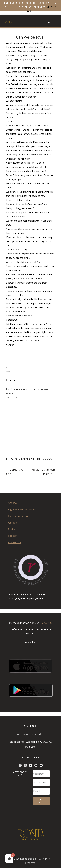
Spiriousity (46, 623)
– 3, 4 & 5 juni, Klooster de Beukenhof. (31, 7)
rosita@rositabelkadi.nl (31, 734)
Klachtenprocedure (19, 516)
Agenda (12, 503)
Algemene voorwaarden (22, 510)
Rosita (12, 529)
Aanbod (12, 523)
